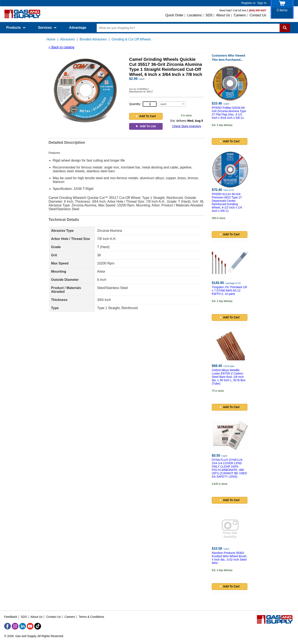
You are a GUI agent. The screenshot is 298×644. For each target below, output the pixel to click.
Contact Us (258, 15)
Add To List (146, 126)
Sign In (262, 3)
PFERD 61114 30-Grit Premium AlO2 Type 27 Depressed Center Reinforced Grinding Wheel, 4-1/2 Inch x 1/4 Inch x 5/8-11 (227, 202)
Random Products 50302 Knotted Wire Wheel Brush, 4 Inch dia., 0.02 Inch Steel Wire (229, 558)
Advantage (78, 28)
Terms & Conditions (91, 617)
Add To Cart (146, 116)
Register (247, 3)
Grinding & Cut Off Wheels (131, 39)
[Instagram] (15, 626)
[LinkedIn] (23, 626)
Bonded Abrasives (93, 39)
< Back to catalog (61, 47)
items (282, 10)
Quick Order (174, 15)
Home (51, 39)
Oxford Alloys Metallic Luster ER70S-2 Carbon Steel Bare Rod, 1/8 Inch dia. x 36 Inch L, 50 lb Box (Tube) (229, 377)
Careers (240, 15)
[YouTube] (30, 626)
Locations (195, 15)
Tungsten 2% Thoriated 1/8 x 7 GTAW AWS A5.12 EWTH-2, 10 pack (229, 290)
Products (16, 28)
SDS (209, 15)
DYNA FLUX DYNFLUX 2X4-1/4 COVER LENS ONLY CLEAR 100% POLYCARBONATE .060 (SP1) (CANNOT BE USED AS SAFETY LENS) (229, 468)
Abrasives (67, 39)
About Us (223, 15)
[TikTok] (38, 626)
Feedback (11, 617)
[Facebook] (8, 626)
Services (47, 28)
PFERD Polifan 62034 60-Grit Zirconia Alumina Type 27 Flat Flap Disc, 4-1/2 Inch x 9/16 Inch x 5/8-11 (229, 113)
